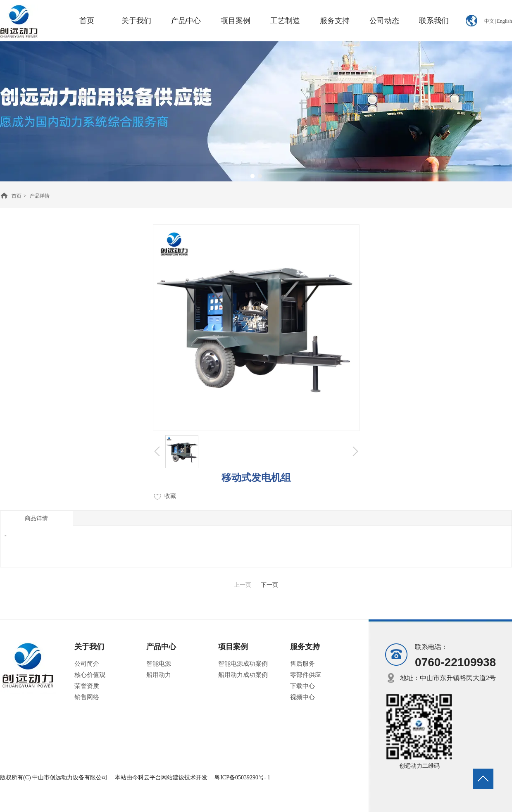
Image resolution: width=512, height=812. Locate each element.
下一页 (269, 585)
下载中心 (302, 686)
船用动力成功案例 (243, 675)
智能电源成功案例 (243, 664)
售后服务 (302, 664)
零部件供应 (306, 675)
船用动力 (159, 675)
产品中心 (161, 647)
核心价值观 (90, 675)
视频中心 (302, 697)
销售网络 (87, 697)
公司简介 (87, 664)
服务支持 (305, 647)
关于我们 (89, 647)
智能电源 (159, 664)
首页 (17, 196)
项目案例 (233, 647)
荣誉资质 (87, 686)
